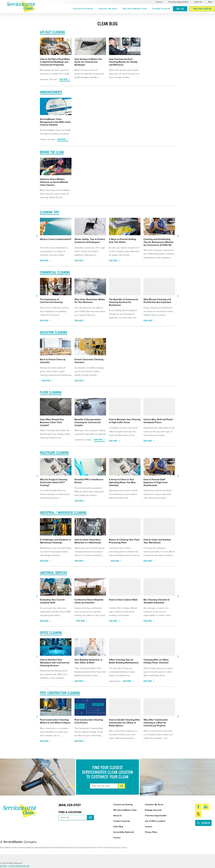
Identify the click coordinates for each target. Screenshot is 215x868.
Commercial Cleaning (83, 9)
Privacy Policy (151, 832)
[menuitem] (83, 9)
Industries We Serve (108, 9)
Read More (63, 79)
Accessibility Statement (124, 832)
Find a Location (70, 812)
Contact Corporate (122, 821)
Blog (210, 2)
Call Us (180, 9)
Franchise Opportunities (179, 2)
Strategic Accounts (161, 9)
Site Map (4, 866)
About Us (198, 2)
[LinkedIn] (206, 807)
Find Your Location (202, 9)
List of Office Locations (155, 821)
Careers (159, 2)
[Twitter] (198, 814)
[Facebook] (198, 807)
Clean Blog (118, 827)
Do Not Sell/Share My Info (19, 866)
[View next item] (178, 236)
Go (122, 786)
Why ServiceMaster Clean (135, 9)
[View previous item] (37, 236)
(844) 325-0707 (70, 805)
